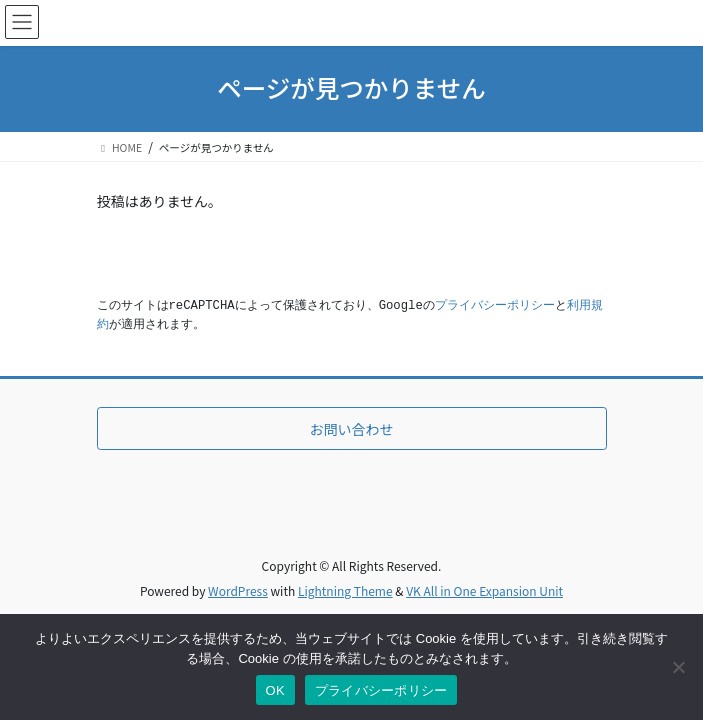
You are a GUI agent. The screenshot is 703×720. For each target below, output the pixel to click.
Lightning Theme (345, 590)
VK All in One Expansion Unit (484, 590)
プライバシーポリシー (495, 306)
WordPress (238, 590)
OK (275, 690)
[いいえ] (678, 667)
